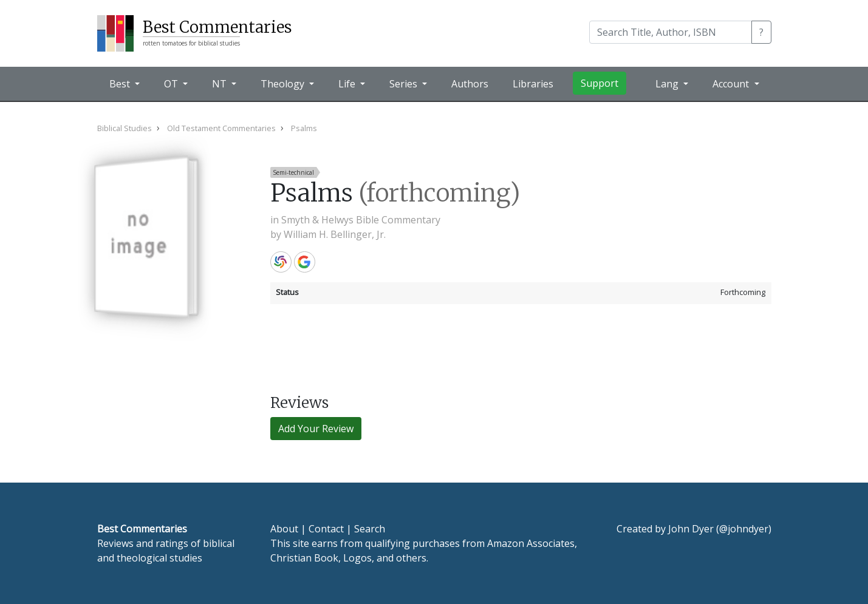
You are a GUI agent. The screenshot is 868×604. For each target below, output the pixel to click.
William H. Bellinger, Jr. (335, 234)
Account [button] (732, 84)
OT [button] (172, 84)
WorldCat (281, 262)
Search (370, 529)
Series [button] (405, 84)
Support (600, 83)
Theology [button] (284, 84)
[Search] (671, 32)
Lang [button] (668, 84)
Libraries (533, 84)
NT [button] (220, 84)
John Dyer (691, 529)
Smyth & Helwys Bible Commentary (361, 220)
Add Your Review (316, 429)
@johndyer (744, 529)
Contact (326, 529)
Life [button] (348, 84)
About (284, 529)
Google (305, 262)
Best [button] (121, 84)
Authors (470, 84)
